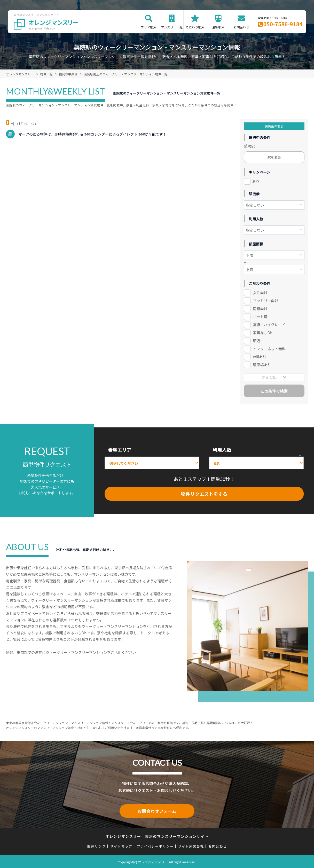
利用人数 (222, 450)
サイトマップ (121, 845)
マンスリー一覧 (172, 27)
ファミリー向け (266, 301)
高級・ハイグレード (269, 325)
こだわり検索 (195, 27)
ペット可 (260, 317)
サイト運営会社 (191, 845)
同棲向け (260, 309)
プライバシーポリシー (155, 845)
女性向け (260, 293)
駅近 (257, 341)
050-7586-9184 (283, 24)
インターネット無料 (269, 349)
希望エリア (120, 450)
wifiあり (260, 357)
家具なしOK (263, 333)
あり (256, 181)
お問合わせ (241, 27)
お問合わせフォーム (157, 810)
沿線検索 (218, 27)
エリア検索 (148, 27)
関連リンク (97, 845)
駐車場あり (262, 365)
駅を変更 (274, 157)
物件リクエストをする (204, 494)
